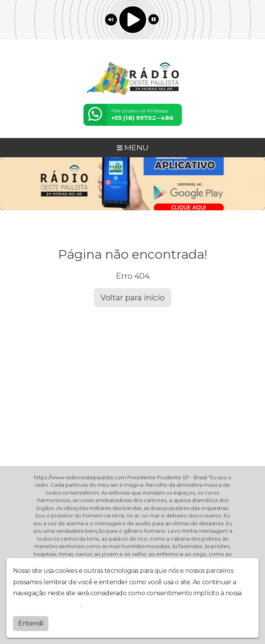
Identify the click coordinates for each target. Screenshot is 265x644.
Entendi (31, 623)
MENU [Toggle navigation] (133, 147)
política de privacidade (46, 604)
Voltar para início (132, 298)
